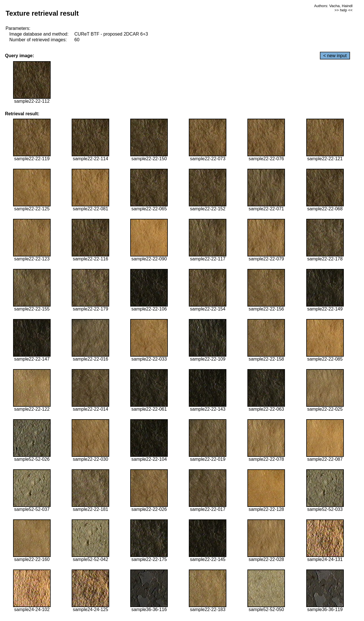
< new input (335, 56)
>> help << (344, 10)
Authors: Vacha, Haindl (333, 6)
